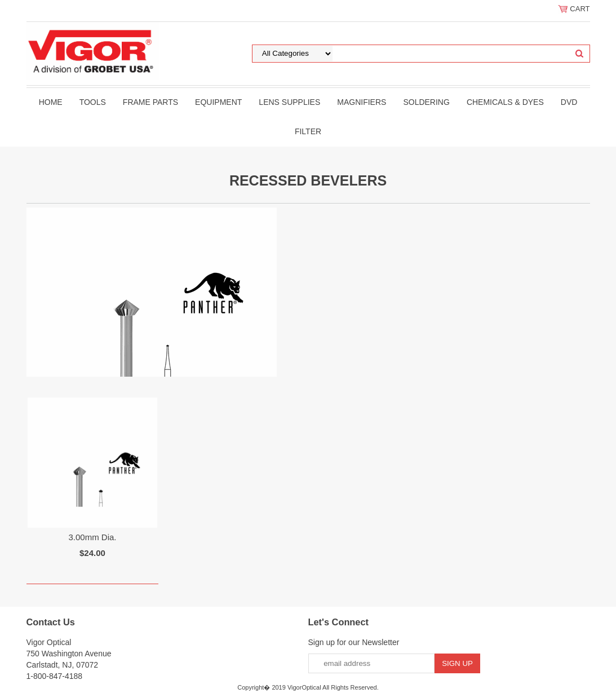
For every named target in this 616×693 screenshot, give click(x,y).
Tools (93, 102)
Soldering (426, 102)
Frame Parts (150, 102)
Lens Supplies (289, 102)
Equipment (218, 102)
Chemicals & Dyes (505, 102)
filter (308, 131)
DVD (569, 102)
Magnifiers (362, 102)
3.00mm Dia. (92, 537)
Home (51, 102)
